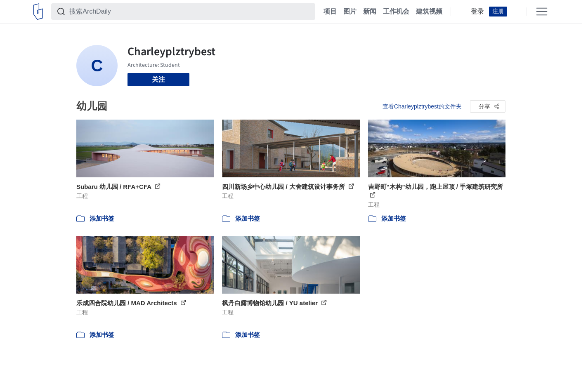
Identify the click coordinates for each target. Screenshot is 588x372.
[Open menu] (542, 12)
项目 (330, 12)
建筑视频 (429, 12)
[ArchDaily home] (38, 12)
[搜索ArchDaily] (190, 12)
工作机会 (396, 12)
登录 (477, 12)
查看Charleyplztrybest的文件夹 (422, 106)
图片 (350, 12)
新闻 (370, 12)
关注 (158, 79)
